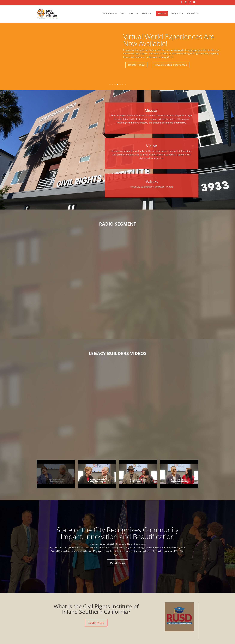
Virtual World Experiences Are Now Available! (169, 40)
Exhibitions (108, 14)
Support (176, 14)
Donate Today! (136, 65)
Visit (123, 14)
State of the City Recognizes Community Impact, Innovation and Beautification (117, 533)
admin (95, 544)
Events (145, 14)
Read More (117, 563)
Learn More (96, 623)
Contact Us (193, 14)
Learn (132, 14)
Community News (124, 544)
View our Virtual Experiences (171, 65)
